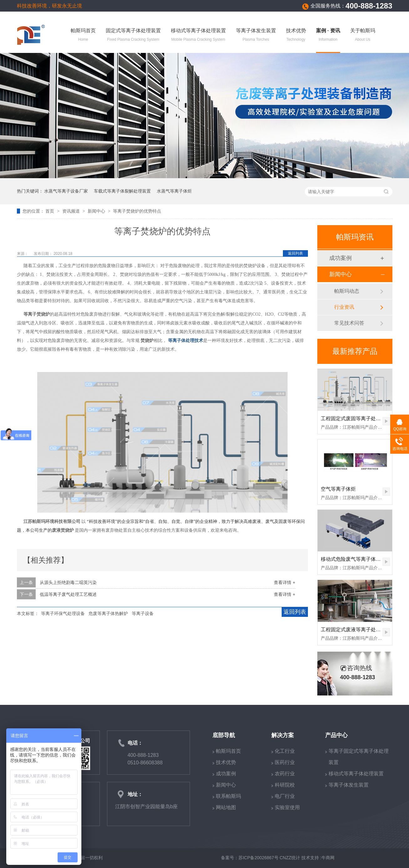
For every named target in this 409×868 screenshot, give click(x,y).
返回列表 (295, 253)
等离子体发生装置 (256, 35)
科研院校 (285, 785)
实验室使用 (287, 807)
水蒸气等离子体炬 (174, 191)
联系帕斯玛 (228, 796)
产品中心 (336, 735)
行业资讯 (344, 307)
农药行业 (285, 774)
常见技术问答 (349, 323)
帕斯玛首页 (83, 35)
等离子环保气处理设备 (63, 613)
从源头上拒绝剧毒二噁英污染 (68, 582)
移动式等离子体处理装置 (198, 35)
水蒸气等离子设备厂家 (66, 191)
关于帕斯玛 (363, 35)
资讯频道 (72, 211)
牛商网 (328, 858)
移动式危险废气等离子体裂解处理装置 (363, 559)
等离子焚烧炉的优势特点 (137, 211)
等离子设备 (143, 613)
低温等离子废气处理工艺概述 (68, 594)
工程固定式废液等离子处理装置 (356, 630)
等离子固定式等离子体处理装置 (359, 757)
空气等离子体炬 (338, 489)
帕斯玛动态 (347, 291)
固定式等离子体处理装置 (133, 35)
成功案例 (340, 258)
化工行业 (285, 751)
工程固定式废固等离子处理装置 (356, 418)
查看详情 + (284, 582)
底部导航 (224, 735)
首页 (50, 211)
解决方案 (283, 735)
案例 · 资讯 (328, 35)
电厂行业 (285, 796)
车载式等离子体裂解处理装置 (122, 191)
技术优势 (296, 35)
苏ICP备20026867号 (258, 858)
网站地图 (226, 807)
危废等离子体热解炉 (108, 613)
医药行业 (285, 762)
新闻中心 (97, 211)
